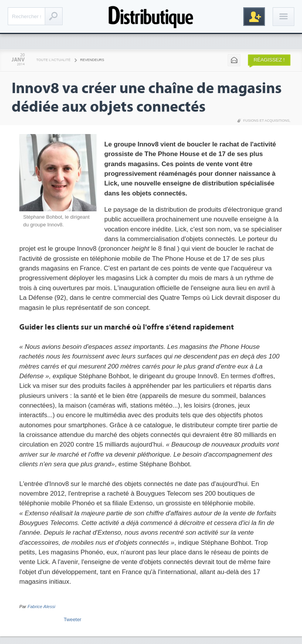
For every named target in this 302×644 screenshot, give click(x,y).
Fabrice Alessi (41, 607)
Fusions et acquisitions (266, 121)
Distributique (151, 16)
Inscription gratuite (254, 17)
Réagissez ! (269, 60)
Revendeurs (92, 60)
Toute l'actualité (53, 60)
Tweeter (73, 619)
